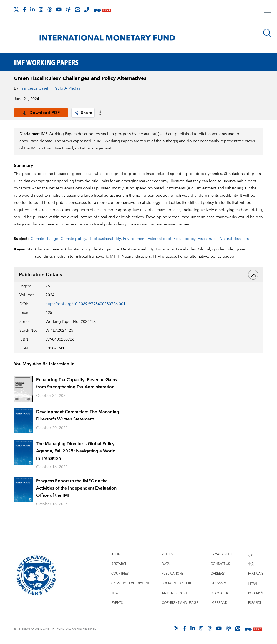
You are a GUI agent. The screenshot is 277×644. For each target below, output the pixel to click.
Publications (173, 574)
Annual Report (174, 593)
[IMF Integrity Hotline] (87, 9)
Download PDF (41, 113)
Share (83, 113)
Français (256, 574)
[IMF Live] (103, 10)
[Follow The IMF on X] (16, 9)
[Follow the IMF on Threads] (50, 9)
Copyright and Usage (180, 603)
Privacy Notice (223, 554)
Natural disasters (234, 239)
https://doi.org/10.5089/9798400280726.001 (85, 304)
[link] (76, 113)
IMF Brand (219, 603)
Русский (255, 593)
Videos (167, 554)
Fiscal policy (184, 239)
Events (117, 603)
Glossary (219, 583)
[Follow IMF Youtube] (59, 9)
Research (119, 564)
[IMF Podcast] (68, 9)
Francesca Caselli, (36, 88)
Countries (120, 574)
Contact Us (220, 564)
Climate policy (73, 239)
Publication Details (138, 275)
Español (255, 603)
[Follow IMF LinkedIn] (32, 9)
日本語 (253, 583)
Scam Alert (220, 593)
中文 (251, 564)
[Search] (267, 33)
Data (166, 564)
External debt (159, 239)
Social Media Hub (176, 583)
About (117, 554)
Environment (134, 239)
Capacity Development (130, 583)
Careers (218, 574)
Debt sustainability (104, 239)
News (116, 593)
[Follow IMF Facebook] (25, 9)
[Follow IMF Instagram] (41, 9)
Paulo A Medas (67, 88)
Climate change (44, 239)
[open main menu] (268, 12)
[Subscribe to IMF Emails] (77, 9)
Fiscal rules (207, 239)
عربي (251, 554)
